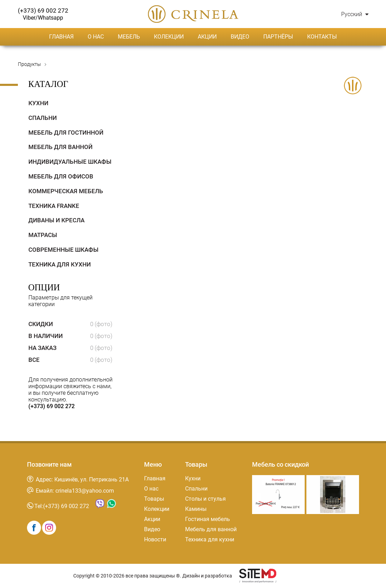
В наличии (70, 336)
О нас (96, 37)
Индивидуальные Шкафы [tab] (70, 162)
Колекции (169, 37)
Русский (355, 14)
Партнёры (278, 37)
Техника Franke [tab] (54, 206)
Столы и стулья (205, 499)
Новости (155, 539)
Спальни (196, 489)
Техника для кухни (210, 539)
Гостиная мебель (208, 519)
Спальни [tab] (43, 118)
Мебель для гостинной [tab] (66, 133)
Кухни (193, 478)
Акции (207, 37)
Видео (240, 37)
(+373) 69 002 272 (52, 406)
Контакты (322, 37)
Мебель (129, 37)
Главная (61, 37)
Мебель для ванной (211, 529)
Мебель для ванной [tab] (60, 147)
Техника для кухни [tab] (60, 264)
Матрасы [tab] (43, 235)
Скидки (70, 324)
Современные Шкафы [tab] (63, 250)
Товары (154, 499)
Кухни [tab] (38, 103)
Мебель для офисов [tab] (61, 176)
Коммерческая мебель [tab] (66, 191)
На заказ (70, 348)
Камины (196, 509)
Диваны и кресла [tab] (56, 220)
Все (70, 360)
